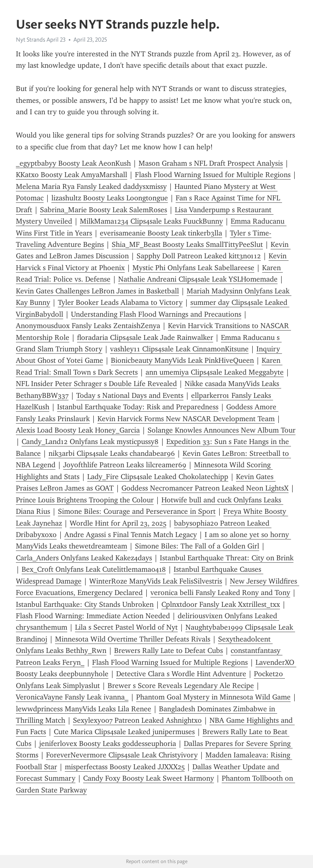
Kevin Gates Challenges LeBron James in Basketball (97, 291)
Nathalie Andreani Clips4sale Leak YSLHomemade (198, 279)
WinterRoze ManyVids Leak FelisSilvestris (156, 581)
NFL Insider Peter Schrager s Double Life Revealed (96, 384)
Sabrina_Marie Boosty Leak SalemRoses (104, 210)
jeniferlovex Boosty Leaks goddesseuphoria (108, 744)
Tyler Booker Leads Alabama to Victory (120, 302)
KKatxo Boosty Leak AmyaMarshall (72, 175)
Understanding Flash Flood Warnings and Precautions (156, 314)
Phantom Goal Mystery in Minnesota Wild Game (213, 697)
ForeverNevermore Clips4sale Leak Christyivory (122, 755)
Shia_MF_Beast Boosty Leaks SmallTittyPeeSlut (187, 244)
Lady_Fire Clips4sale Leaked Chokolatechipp (158, 477)
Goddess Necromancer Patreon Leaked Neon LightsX (205, 488)
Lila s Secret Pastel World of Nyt (126, 627)
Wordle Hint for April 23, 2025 (118, 523)
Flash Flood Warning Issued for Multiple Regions (213, 175)
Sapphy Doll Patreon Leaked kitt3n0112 (199, 256)
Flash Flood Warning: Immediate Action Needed (93, 616)
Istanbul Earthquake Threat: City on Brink (227, 558)
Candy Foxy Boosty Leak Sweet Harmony (149, 778)
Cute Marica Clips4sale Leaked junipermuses (124, 732)
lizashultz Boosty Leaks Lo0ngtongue (110, 198)
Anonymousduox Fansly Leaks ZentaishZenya (88, 326)
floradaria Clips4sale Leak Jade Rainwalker (145, 337)
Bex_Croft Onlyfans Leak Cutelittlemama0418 (94, 569)
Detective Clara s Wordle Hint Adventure (181, 674)
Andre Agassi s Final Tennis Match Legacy (131, 535)
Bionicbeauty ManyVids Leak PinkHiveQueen (182, 360)
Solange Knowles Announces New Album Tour (222, 430)
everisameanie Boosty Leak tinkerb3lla (161, 233)
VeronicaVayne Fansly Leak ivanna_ (72, 697)
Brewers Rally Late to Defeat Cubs (169, 650)
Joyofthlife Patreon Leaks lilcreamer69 (125, 465)
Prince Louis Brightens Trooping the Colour (85, 500)
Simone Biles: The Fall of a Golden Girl (197, 546)
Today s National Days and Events (130, 395)
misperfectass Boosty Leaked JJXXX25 (125, 767)
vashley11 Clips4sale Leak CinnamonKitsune (179, 349)
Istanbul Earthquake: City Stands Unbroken (85, 604)
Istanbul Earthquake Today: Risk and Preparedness (138, 407)
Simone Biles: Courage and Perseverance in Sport (137, 511)
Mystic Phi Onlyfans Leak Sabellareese (193, 268)
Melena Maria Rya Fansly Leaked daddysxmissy (91, 186)
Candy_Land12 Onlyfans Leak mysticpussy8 (90, 442)
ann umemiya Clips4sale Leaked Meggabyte (215, 372)
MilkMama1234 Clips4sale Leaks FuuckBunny (151, 221)
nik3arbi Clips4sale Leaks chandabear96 (112, 453)
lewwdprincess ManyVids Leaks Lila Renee (84, 709)
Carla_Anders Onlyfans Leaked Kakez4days (84, 558)
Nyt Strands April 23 (41, 40)
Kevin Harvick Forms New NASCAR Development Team (186, 419)
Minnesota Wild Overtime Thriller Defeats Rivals (133, 639)
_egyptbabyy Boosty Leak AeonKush (73, 163)
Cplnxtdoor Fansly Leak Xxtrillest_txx (221, 604)
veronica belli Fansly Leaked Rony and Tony (220, 593)
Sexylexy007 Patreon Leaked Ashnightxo (137, 720)
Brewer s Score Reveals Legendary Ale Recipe (181, 686)
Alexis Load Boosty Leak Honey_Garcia (78, 430)
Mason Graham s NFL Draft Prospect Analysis (211, 163)
